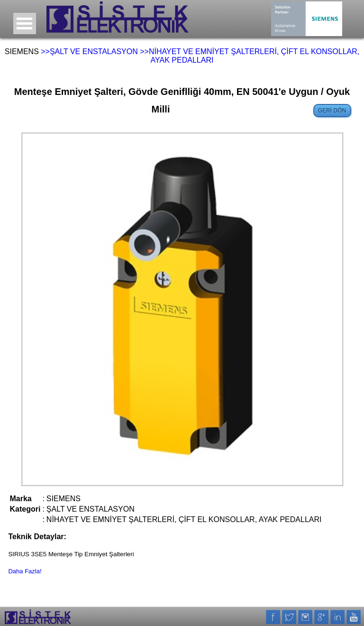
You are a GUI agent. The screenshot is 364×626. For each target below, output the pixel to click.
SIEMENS (22, 51)
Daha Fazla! (25, 571)
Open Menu (25, 23)
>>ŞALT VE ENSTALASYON (89, 51)
